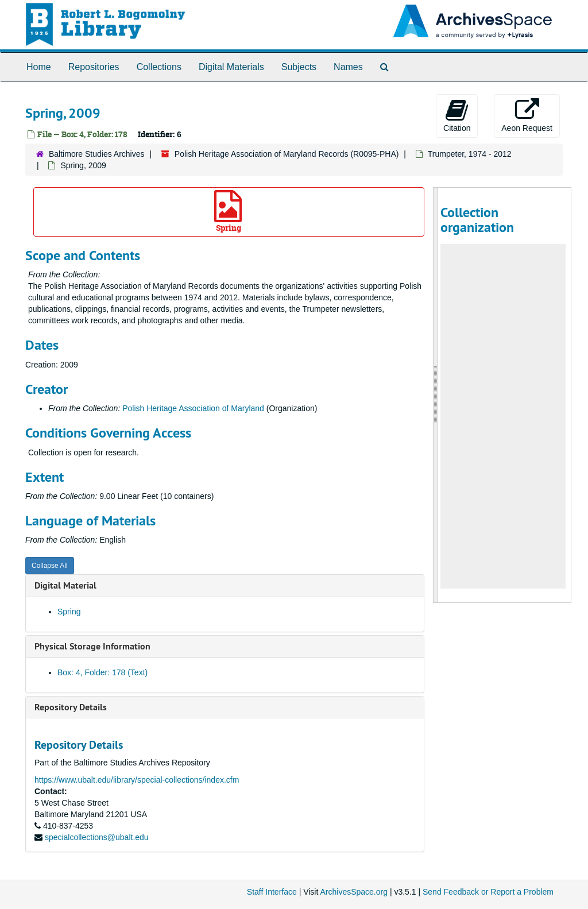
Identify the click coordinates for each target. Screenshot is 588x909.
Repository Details (71, 707)
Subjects (299, 67)
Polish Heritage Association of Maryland (193, 408)
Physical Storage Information (92, 646)
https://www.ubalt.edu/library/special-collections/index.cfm (137, 780)
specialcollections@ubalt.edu (97, 837)
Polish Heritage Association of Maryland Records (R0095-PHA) (287, 154)
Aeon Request (527, 115)
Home (39, 67)
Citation (457, 115)
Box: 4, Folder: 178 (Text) (102, 672)
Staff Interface (272, 892)
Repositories (94, 67)
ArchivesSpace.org (354, 892)
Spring (228, 212)
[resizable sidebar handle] (436, 395)
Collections (159, 67)
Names (348, 67)
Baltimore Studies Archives (97, 154)
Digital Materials (231, 67)
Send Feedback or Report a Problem (488, 892)
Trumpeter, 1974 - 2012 (470, 154)
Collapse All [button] (50, 566)
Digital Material (65, 585)
